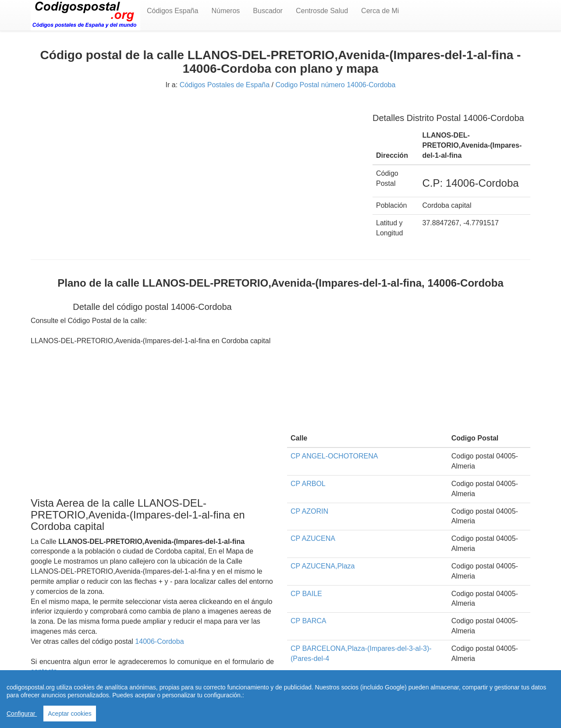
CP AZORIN (309, 511)
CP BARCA (309, 621)
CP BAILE (306, 594)
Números (225, 11)
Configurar (22, 714)
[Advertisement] (195, 166)
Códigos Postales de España (225, 85)
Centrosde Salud (322, 11)
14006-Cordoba (159, 641)
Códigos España (172, 11)
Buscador (268, 11)
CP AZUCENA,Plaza (323, 566)
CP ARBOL (308, 484)
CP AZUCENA (313, 538)
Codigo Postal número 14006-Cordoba (335, 85)
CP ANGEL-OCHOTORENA (334, 456)
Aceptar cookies (70, 714)
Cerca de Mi (380, 11)
